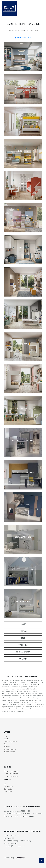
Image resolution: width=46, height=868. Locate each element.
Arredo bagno (10, 749)
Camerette (26, 30)
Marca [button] (23, 624)
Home (23, 29)
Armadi (7, 747)
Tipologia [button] (23, 645)
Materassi (8, 792)
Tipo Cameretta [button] (23, 652)
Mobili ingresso (10, 741)
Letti (6, 784)
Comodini (8, 789)
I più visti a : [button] (23, 659)
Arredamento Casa (14, 30)
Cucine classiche (11, 776)
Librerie (7, 736)
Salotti (6, 739)
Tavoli (6, 744)
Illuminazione (9, 752)
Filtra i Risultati (23, 38)
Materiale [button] (23, 631)
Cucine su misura (11, 774)
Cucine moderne (11, 771)
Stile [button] (23, 638)
